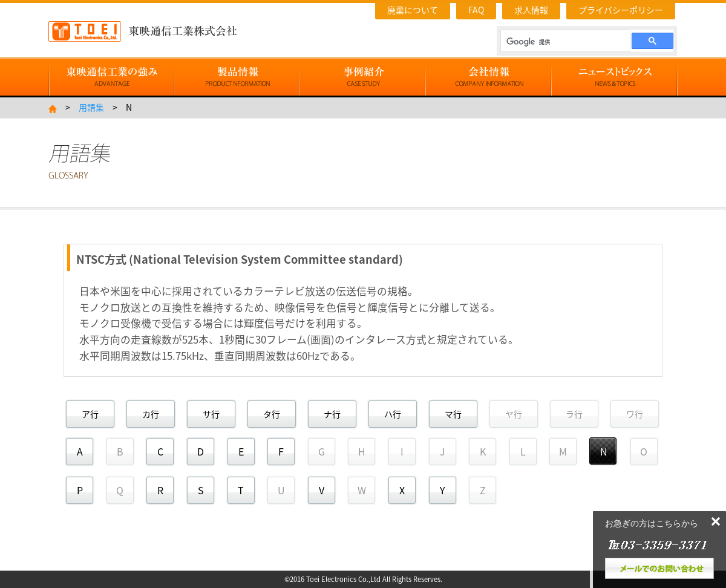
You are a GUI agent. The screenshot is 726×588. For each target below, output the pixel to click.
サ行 (211, 414)
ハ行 (393, 414)
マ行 (453, 414)
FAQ (476, 10)
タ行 (272, 414)
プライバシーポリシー (621, 10)
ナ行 (332, 414)
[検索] (564, 42)
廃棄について (413, 10)
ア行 (90, 414)
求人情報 (531, 10)
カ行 (151, 414)
